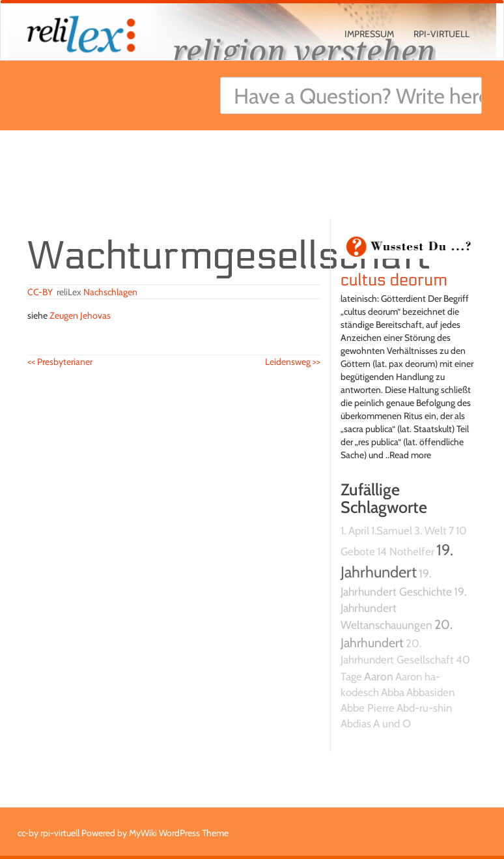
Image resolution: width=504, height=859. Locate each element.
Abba (393, 692)
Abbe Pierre (368, 708)
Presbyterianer (60, 362)
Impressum (369, 34)
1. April (355, 531)
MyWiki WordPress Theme (179, 833)
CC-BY (40, 292)
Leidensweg (293, 362)
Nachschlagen (110, 292)
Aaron (379, 676)
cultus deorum (394, 280)
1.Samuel (392, 531)
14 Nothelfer (406, 551)
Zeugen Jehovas (80, 315)
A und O (392, 723)
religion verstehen (304, 51)
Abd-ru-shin (424, 708)
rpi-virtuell (441, 34)
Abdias (356, 723)
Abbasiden (430, 692)
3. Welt (430, 531)
